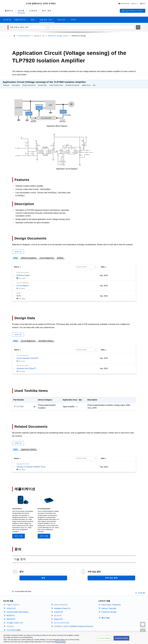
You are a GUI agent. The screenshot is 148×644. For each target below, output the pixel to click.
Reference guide (23, 273)
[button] (128, 4)
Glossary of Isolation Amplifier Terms (31, 465)
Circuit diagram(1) (47, 255)
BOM (19, 294)
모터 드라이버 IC (61, 602)
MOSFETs (11, 613)
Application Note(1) (29, 447)
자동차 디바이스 (13, 602)
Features (6, 83)
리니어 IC (58, 613)
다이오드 (10, 624)
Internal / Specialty (109, 606)
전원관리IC (59, 610)
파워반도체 (11, 606)
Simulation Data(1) (46, 338)
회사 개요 (106, 616)
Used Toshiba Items (56, 83)
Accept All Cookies (121, 640)
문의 (94, 83)
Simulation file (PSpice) (26, 366)
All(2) (15, 338)
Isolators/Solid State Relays (17, 610)
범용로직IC (59, 617)
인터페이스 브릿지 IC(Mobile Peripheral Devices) (73, 624)
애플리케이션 (86, 83)
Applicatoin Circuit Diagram (67, 167)
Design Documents (29, 83)
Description (16, 83)
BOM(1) (60, 255)
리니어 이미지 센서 (62, 621)
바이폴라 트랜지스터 (15, 621)
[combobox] (92, 27)
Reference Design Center (58, 36)
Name (17, 265)
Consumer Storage (109, 610)
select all (18, 249)
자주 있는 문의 (111, 576)
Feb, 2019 (104, 465)
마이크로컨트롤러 (14, 628)
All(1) (15, 447)
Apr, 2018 (104, 273)
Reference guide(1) (29, 255)
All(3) (15, 256)
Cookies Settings (104, 640)
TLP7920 (20, 404)
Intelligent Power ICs (62, 606)
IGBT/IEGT (11, 617)
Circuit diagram (23, 283)
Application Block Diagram (57, 124)
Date (103, 265)
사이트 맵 (141, 591)
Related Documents (73, 83)
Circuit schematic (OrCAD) (28, 356)
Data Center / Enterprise (111, 602)
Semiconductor (24, 36)
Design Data (43, 83)
